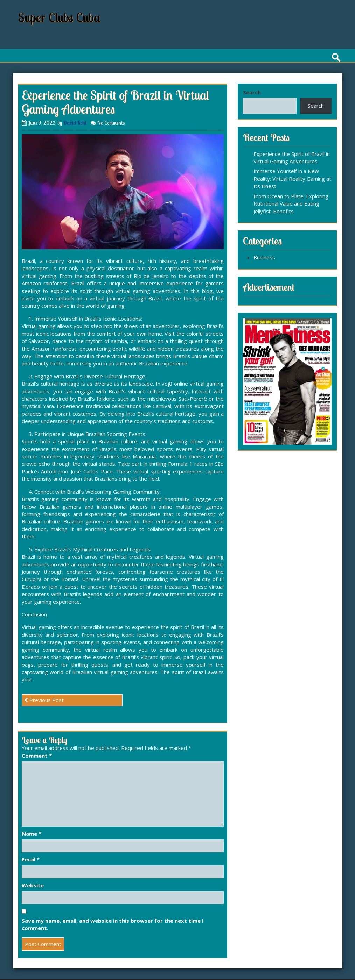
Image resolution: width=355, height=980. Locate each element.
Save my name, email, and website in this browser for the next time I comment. (113, 924)
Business (264, 257)
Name (32, 834)
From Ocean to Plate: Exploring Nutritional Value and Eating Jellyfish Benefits (291, 204)
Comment (37, 756)
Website (33, 885)
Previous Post (44, 700)
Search (252, 92)
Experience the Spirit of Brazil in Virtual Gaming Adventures (292, 158)
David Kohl (75, 123)
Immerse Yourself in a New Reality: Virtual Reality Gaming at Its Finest (292, 178)
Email (31, 859)
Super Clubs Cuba (59, 17)
